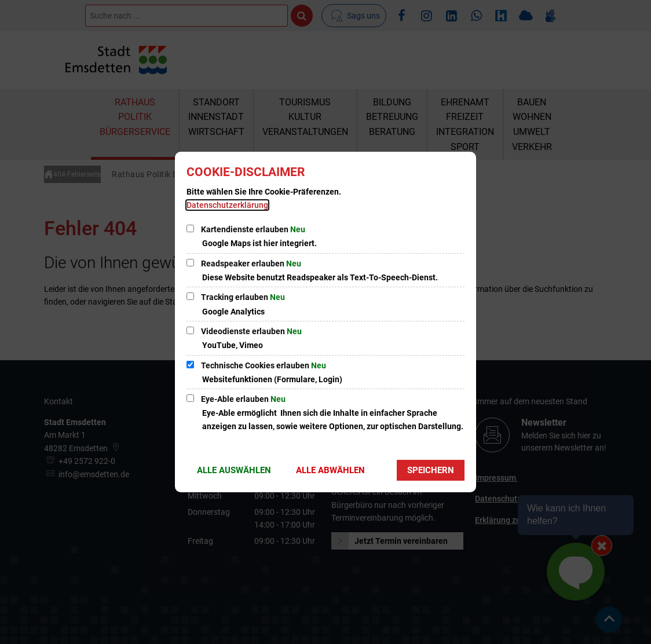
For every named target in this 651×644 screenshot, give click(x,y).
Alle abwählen (330, 470)
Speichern (431, 470)
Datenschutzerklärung (227, 205)
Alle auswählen (234, 470)
